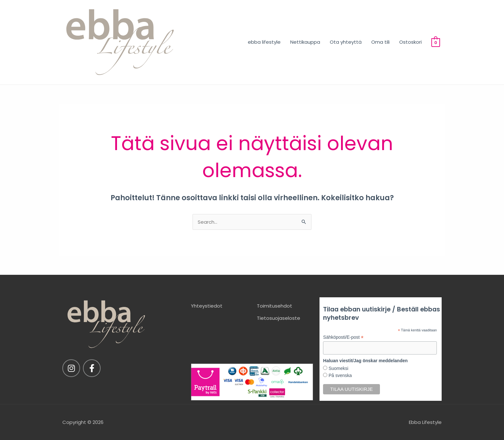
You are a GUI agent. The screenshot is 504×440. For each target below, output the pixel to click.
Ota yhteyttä (346, 42)
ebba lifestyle (264, 42)
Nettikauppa (305, 42)
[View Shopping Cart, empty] (436, 42)
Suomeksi (338, 368)
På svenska (339, 375)
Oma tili (380, 42)
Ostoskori (410, 42)
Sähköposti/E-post (343, 337)
